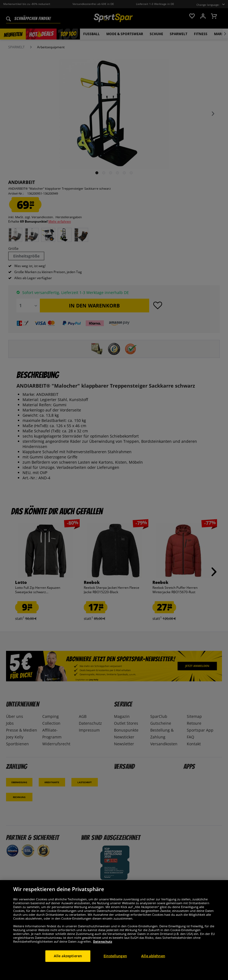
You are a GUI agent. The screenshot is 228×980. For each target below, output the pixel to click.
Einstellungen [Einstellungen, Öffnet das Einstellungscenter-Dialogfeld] (115, 956)
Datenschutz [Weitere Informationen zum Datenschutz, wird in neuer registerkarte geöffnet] (103, 941)
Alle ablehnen (153, 956)
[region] (114, 930)
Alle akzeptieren (68, 956)
